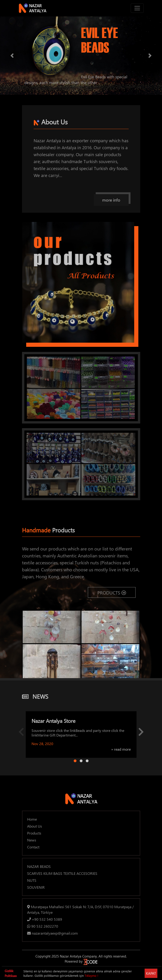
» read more (121, 749)
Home (32, 819)
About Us (35, 826)
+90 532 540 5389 (45, 919)
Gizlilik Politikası (11, 973)
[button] (12, 56)
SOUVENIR (36, 887)
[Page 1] (75, 761)
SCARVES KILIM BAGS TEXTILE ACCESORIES (62, 873)
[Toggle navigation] (137, 8)
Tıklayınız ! (91, 975)
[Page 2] (81, 761)
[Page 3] (87, 761)
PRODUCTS (112, 592)
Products (34, 833)
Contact (33, 847)
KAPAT (151, 973)
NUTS (32, 880)
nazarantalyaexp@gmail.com (52, 933)
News (32, 840)
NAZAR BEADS (39, 866)
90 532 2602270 (43, 926)
